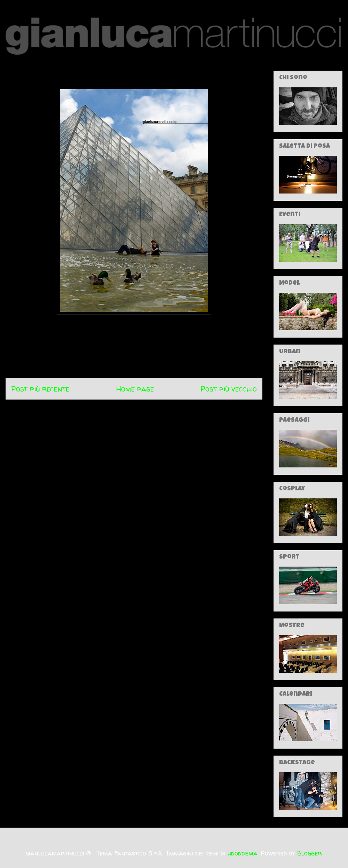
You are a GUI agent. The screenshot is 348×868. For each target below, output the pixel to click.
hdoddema (243, 853)
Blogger (310, 853)
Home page (135, 389)
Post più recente (40, 389)
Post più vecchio (229, 389)
